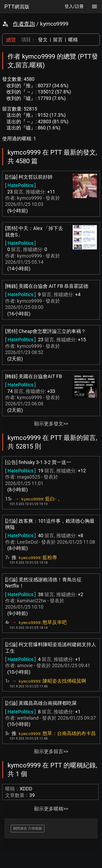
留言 (58, 40)
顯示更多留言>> (51, 751)
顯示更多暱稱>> (51, 809)
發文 (43, 40)
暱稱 (73, 40)
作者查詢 (24, 24)
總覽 (11, 40)
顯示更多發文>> (51, 424)
